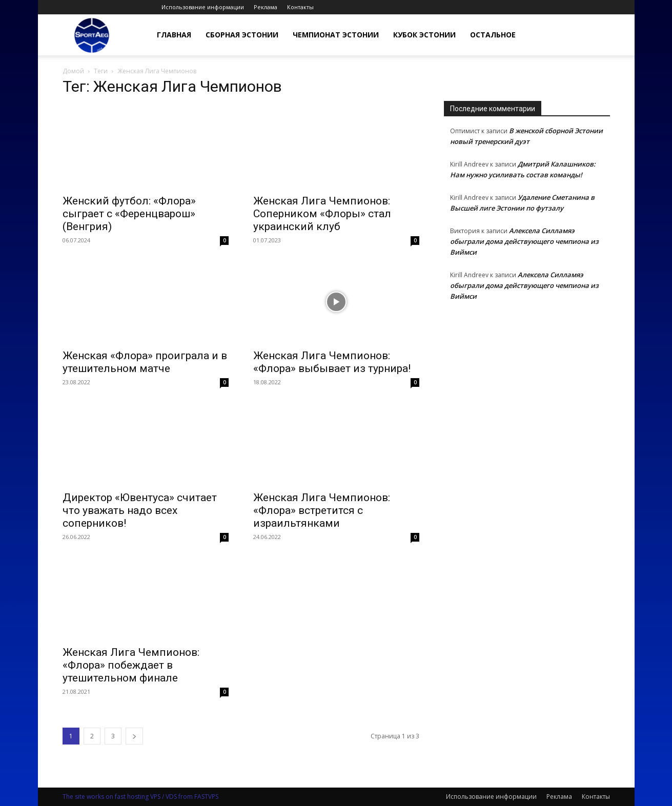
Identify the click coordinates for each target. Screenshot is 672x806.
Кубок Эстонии (424, 35)
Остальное (493, 35)
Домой (73, 71)
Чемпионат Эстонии (336, 35)
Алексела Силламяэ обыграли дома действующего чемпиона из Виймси (524, 241)
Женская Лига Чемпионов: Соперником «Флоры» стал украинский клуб (322, 214)
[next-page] (134, 736)
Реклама (266, 7)
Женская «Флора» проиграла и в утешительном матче (145, 362)
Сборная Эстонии (242, 35)
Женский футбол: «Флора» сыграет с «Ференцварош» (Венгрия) (129, 214)
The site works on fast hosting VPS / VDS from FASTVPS (140, 797)
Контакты (300, 7)
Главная (174, 35)
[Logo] (92, 35)
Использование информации (203, 7)
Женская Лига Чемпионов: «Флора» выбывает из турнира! (332, 362)
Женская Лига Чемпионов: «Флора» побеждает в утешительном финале (131, 665)
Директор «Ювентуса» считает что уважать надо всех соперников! (140, 510)
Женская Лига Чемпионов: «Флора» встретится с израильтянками (322, 510)
